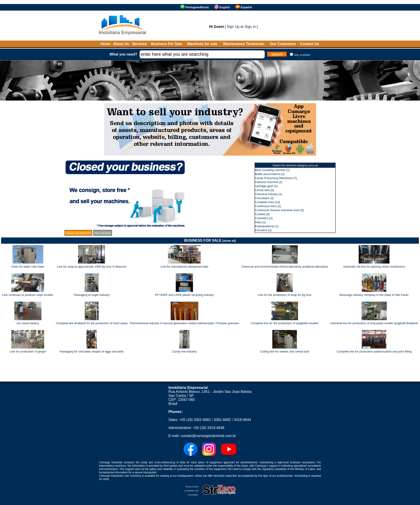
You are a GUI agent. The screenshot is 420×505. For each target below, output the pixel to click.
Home (105, 44)
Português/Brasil (197, 7)
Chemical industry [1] (268, 194)
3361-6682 (222, 420)
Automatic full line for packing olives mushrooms (374, 267)
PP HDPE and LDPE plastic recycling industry (184, 295)
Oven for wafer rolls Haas (28, 267)
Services (139, 44)
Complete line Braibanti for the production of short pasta (92, 323)
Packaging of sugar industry (92, 295)
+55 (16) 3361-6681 (195, 420)
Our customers (103, 233)
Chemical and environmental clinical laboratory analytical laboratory (285, 267)
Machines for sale (202, 44)
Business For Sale (167, 44)
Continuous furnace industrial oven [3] (279, 210)
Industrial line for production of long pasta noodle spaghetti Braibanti (374, 323)
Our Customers (283, 44)
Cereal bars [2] (264, 190)
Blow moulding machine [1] (272, 170)
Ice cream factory (28, 323)
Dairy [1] (260, 222)
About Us (121, 44)
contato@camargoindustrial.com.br (208, 436)
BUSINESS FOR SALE (210, 240)
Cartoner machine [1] (268, 182)
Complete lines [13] (267, 202)
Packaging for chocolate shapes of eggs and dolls (92, 351)
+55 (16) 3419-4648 (209, 428)
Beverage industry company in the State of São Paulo (374, 295)
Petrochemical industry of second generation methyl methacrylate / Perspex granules (184, 323)
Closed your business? (78, 233)
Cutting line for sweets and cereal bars (285, 351)
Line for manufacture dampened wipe (185, 267)
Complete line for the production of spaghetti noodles (285, 323)
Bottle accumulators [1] (270, 174)
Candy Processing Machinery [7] (276, 178)
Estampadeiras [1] (267, 226)
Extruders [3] (263, 230)
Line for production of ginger (28, 351)
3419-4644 (242, 420)
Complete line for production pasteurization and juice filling (374, 351)
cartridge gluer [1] (266, 186)
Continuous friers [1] (268, 206)
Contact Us (309, 44)
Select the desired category (295, 165)
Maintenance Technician (244, 44)
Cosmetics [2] (264, 218)
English (225, 7)
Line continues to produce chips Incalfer (28, 295)
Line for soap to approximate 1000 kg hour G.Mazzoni (92, 267)
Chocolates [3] (264, 198)
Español (246, 7)
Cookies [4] (262, 214)
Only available (302, 55)
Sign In (250, 27)
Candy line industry (185, 351)
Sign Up (233, 27)
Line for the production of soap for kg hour (285, 295)
